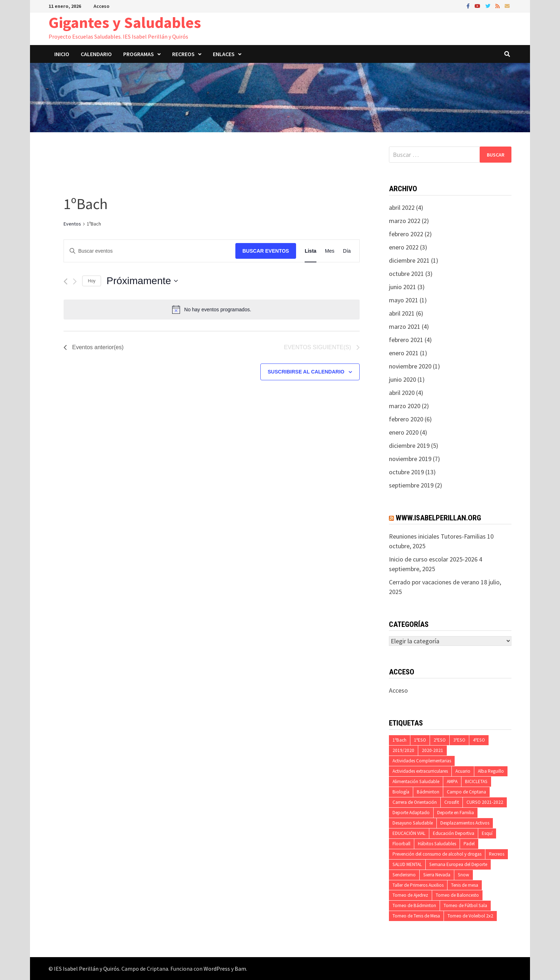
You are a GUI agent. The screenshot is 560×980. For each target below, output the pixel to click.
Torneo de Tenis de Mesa (416, 916)
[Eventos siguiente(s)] (75, 281)
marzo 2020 (405, 406)
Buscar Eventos (266, 251)
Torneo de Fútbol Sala (465, 905)
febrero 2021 (406, 340)
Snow (464, 875)
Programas (139, 54)
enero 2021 (404, 353)
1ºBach (399, 740)
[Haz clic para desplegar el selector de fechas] (142, 281)
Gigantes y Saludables (125, 22)
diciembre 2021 (409, 260)
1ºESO (420, 740)
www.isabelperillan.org (438, 518)
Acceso (101, 6)
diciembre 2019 (409, 446)
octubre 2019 (406, 472)
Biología (401, 792)
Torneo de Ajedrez (410, 895)
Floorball (401, 844)
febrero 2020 (406, 419)
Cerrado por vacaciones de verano (434, 582)
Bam (240, 969)
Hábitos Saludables (437, 844)
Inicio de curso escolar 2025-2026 (433, 559)
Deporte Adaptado (411, 813)
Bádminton (428, 792)
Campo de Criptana (466, 792)
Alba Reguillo (491, 771)
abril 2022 (402, 207)
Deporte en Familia (456, 813)
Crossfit (452, 802)
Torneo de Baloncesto (457, 895)
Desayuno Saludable (413, 823)
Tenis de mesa (465, 885)
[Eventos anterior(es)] (66, 281)
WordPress (217, 969)
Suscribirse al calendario (306, 372)
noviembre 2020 (410, 366)
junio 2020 (402, 379)
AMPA (452, 781)
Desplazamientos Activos (465, 823)
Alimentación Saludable (416, 781)
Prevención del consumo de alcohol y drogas (437, 854)
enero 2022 (404, 247)
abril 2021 (402, 313)
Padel (469, 844)
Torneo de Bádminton (414, 905)
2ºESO (440, 740)
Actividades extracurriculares (420, 771)
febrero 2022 (406, 234)
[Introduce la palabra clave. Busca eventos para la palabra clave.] (150, 251)
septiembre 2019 (411, 485)
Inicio (62, 54)
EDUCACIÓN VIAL (409, 833)
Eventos (72, 224)
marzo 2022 (405, 221)
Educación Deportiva (454, 833)
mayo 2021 (404, 300)
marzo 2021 (405, 326)
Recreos (183, 54)
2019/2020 (403, 750)
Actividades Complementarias (422, 761)
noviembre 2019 (410, 459)
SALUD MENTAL (407, 864)
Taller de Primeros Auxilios (418, 885)
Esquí (487, 833)
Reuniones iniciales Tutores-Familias (437, 536)
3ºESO (459, 740)
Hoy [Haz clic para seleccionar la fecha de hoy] (92, 281)
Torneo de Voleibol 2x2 (470, 916)
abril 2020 (402, 393)
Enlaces (224, 54)
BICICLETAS (476, 781)
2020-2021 (432, 750)
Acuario (463, 771)
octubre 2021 (406, 274)
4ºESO (479, 740)
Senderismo (404, 875)
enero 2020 (404, 432)
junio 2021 (402, 287)
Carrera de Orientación (415, 802)
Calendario (96, 54)
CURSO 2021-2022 (485, 802)
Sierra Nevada (437, 875)
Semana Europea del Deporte (458, 864)
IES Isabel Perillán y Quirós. (88, 969)
